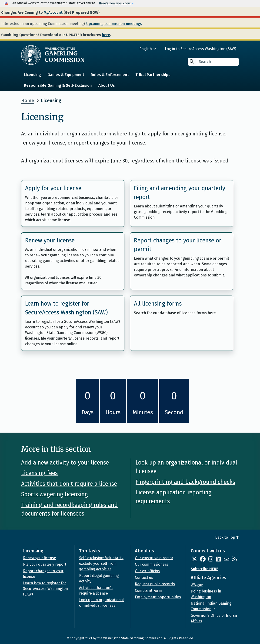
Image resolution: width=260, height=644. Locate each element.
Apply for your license (53, 188)
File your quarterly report (45, 564)
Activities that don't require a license (69, 484)
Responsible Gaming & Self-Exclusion (58, 85)
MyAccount (53, 12)
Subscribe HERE (205, 569)
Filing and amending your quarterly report (180, 193)
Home (28, 100)
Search (192, 61)
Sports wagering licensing (55, 494)
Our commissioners (152, 564)
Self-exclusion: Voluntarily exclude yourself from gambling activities (101, 563)
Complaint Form (148, 591)
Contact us (144, 577)
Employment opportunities (158, 597)
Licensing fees (39, 473)
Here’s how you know (115, 3)
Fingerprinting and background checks (185, 482)
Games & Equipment (66, 75)
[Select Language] (131, 49)
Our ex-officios (147, 571)
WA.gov (197, 585)
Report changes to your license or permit (178, 245)
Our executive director (154, 558)
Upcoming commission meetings (114, 24)
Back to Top (227, 537)
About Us (107, 85)
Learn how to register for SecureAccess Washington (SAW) (66, 308)
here (106, 35)
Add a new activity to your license (65, 463)
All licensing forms (158, 304)
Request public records (155, 584)
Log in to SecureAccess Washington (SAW (200, 49)
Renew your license (50, 241)
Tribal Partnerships (153, 75)
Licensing (32, 75)
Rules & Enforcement (110, 75)
